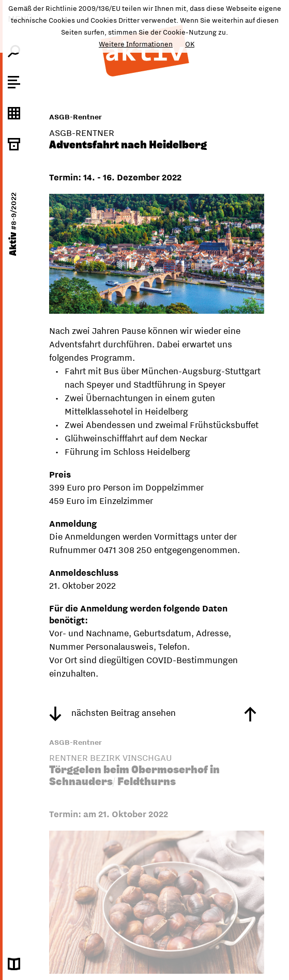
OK (190, 44)
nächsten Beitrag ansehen (112, 713)
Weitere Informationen (136, 44)
